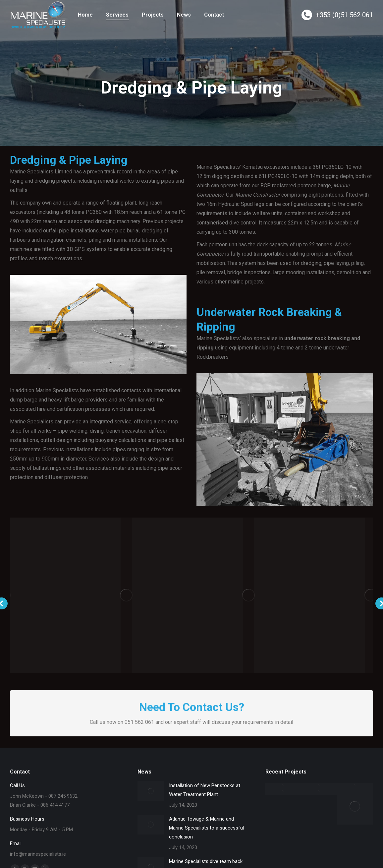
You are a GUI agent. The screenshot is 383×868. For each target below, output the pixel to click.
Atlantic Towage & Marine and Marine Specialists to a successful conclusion (206, 828)
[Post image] (151, 791)
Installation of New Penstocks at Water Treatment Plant (205, 790)
